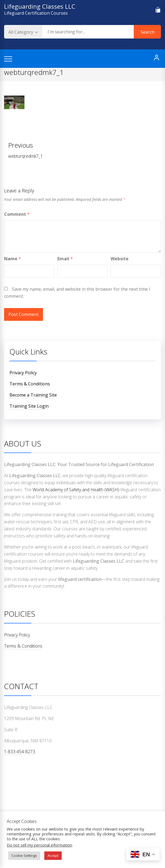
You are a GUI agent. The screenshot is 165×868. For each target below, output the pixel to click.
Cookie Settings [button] (24, 856)
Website (120, 259)
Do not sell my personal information (39, 845)
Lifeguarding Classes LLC (40, 6)
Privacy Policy (23, 373)
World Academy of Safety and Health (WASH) (76, 490)
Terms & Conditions (30, 384)
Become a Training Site (33, 395)
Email (65, 259)
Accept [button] (53, 856)
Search (147, 32)
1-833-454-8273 (20, 752)
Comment (17, 214)
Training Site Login (29, 406)
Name (13, 259)
